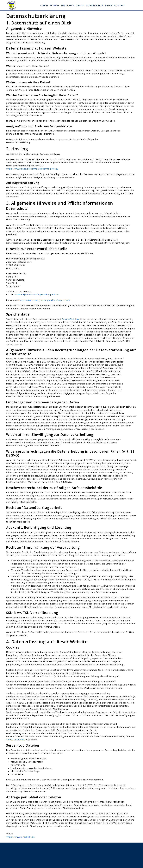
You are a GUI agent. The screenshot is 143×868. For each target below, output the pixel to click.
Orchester (68, 5)
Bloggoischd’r (95, 5)
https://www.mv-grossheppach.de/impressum (45, 300)
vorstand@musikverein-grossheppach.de (36, 295)
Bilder (109, 5)
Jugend (80, 5)
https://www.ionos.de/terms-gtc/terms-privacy (32, 169)
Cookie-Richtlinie (71, 319)
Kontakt (120, 5)
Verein (44, 5)
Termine (55, 5)
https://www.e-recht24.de (20, 837)
